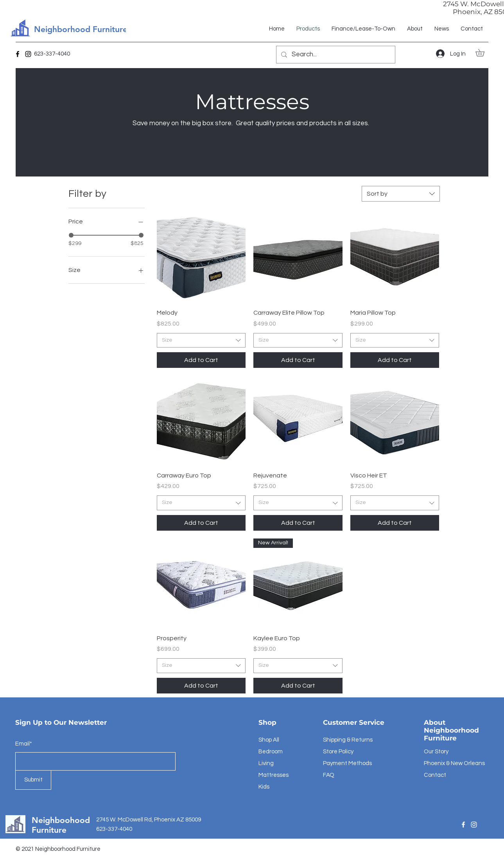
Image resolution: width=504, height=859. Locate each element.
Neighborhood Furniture (81, 29)
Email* (24, 744)
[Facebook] (18, 54)
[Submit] (33, 780)
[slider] (71, 235)
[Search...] (335, 55)
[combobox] (401, 194)
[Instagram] (28, 54)
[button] (483, 53)
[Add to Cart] (201, 360)
